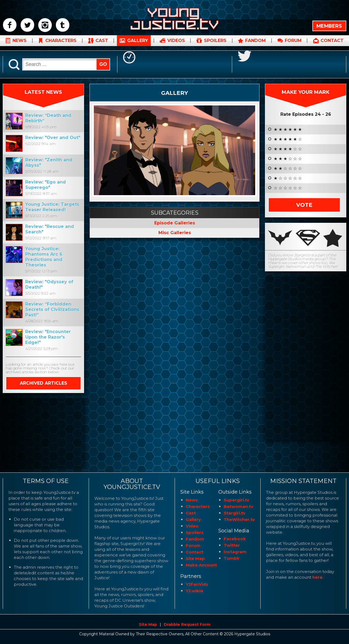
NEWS (20, 45)
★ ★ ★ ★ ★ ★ (288, 130)
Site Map (195, 558)
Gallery (174, 93)
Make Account (201, 565)
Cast (191, 513)
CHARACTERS (61, 45)
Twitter (232, 545)
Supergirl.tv (236, 500)
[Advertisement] (43, 432)
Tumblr (232, 558)
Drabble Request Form (187, 624)
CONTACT (332, 45)
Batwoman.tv (238, 506)
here (317, 577)
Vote (304, 205)
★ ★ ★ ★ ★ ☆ (288, 139)
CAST (102, 45)
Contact (195, 552)
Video (192, 526)
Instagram (235, 552)
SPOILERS (215, 45)
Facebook (235, 539)
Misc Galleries (175, 233)
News (192, 500)
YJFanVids (197, 584)
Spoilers (195, 532)
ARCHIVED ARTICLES (44, 383)
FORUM (293, 45)
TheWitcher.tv (239, 519)
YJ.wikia (194, 591)
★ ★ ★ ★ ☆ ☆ (288, 149)
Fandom (195, 539)
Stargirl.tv (235, 513)
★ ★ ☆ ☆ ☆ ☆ (288, 169)
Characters (198, 506)
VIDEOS (176, 45)
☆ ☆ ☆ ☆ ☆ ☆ (288, 188)
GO (103, 64)
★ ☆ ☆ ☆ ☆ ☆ (288, 178)
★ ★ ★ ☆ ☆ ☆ (288, 159)
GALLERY (138, 45)
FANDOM (255, 45)
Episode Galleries (175, 223)
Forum (193, 545)
